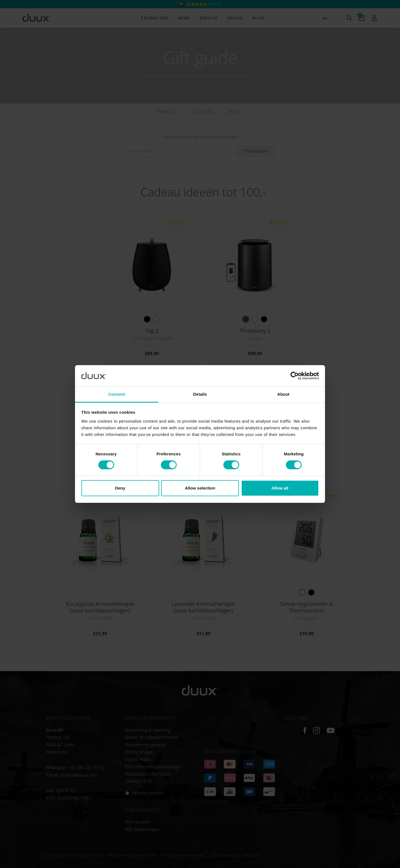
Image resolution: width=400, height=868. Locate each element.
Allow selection (200, 488)
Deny (120, 488)
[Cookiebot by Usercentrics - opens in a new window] (295, 376)
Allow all (280, 488)
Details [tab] (200, 394)
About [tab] (283, 394)
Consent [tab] (117, 394)
